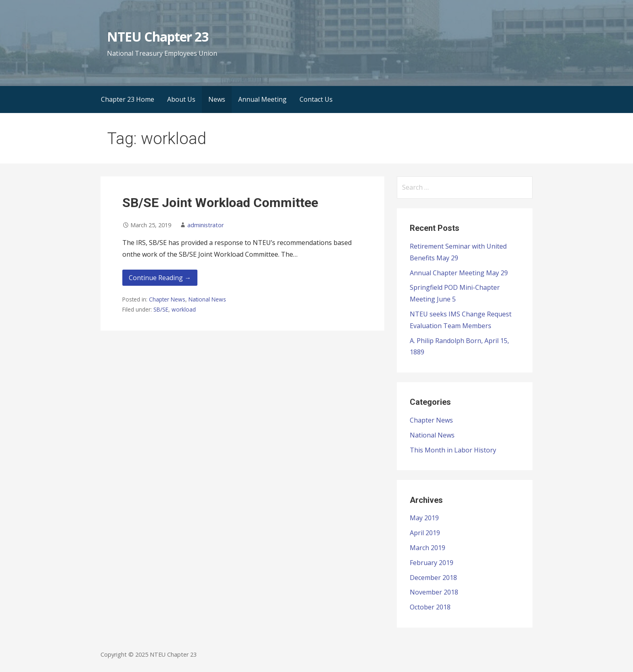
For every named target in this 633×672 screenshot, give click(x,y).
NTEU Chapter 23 (158, 37)
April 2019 (425, 533)
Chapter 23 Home (128, 99)
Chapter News (167, 299)
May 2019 (424, 518)
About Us (181, 99)
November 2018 (434, 592)
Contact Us (316, 99)
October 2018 (430, 607)
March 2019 (428, 548)
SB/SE (161, 309)
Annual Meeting (262, 99)
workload (184, 309)
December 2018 (433, 578)
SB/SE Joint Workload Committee (220, 203)
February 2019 (432, 563)
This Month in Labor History (453, 450)
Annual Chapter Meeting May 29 (459, 273)
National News (207, 299)
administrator (205, 225)
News (217, 99)
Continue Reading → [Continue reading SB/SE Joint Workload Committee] (160, 278)
